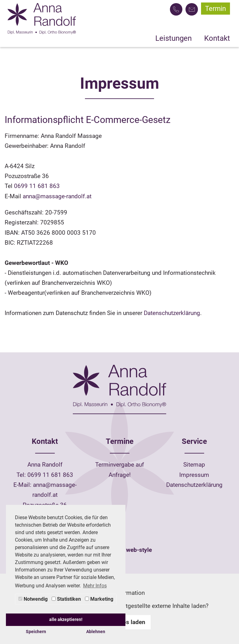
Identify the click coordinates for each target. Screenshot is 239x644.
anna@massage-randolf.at (57, 196)
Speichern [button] (36, 632)
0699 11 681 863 (37, 186)
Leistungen (173, 38)
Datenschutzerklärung (172, 313)
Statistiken (66, 599)
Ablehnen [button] (96, 632)
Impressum (194, 475)
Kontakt (217, 38)
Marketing (99, 599)
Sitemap (194, 465)
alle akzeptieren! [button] (66, 620)
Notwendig (33, 599)
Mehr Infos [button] (95, 586)
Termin (216, 9)
